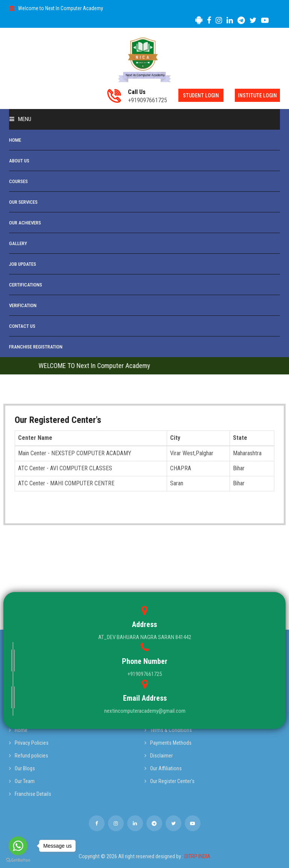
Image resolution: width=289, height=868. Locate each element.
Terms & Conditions (168, 730)
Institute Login (257, 95)
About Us (19, 161)
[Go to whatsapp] (18, 846)
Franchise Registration (36, 347)
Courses (18, 181)
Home (15, 140)
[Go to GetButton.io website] (18, 860)
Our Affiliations (163, 768)
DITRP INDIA (197, 856)
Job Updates (23, 264)
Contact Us (22, 326)
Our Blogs (22, 768)
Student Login (201, 95)
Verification (23, 305)
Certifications (26, 285)
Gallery (18, 243)
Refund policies (29, 756)
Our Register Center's (170, 781)
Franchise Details (30, 794)
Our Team (22, 781)
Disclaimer (159, 756)
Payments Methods (168, 743)
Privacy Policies (29, 743)
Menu (20, 119)
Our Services (23, 202)
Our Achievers (25, 223)
